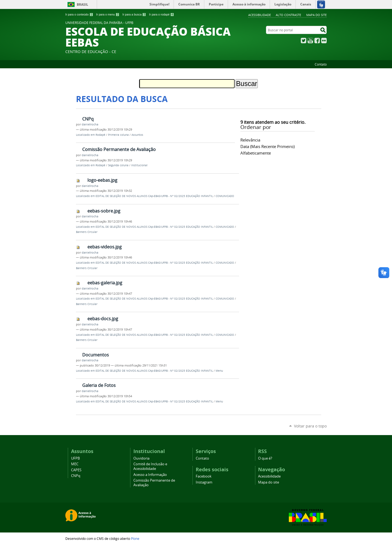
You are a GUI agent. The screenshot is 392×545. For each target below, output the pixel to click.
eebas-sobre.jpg (104, 211)
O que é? (265, 458)
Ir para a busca (134, 14)
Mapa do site (316, 15)
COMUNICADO (225, 196)
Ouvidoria (141, 458)
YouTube (310, 41)
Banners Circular (87, 232)
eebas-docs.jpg (103, 319)
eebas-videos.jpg (105, 247)
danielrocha (90, 124)
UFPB (75, 458)
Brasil (82, 4)
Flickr (324, 41)
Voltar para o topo (310, 426)
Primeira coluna (118, 135)
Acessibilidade (260, 15)
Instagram (204, 482)
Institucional (139, 165)
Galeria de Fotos (99, 385)
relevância (250, 140)
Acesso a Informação (150, 475)
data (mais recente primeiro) (267, 146)
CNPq (88, 119)
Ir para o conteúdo (79, 14)
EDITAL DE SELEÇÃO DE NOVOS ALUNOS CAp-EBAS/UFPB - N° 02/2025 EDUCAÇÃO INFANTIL (154, 196)
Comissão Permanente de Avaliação (119, 149)
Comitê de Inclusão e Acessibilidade (150, 466)
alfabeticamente (256, 153)
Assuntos (137, 135)
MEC (75, 464)
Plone (135, 538)
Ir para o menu (108, 14)
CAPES (76, 470)
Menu (219, 371)
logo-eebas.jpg (102, 180)
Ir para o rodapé (162, 14)
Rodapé (100, 135)
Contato (321, 64)
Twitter (304, 41)
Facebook (317, 41)
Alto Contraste (288, 15)
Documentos (96, 355)
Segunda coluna (118, 165)
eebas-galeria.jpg (105, 283)
